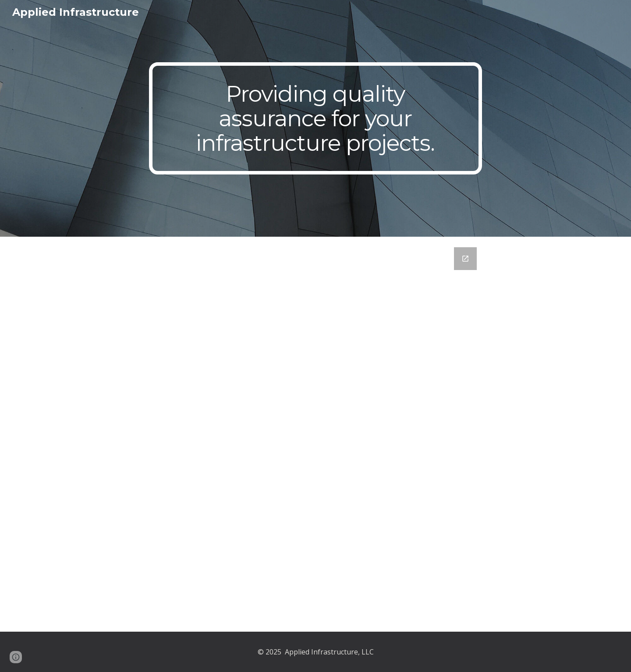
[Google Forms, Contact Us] (315, 434)
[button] (16, 657)
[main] (315, 119)
